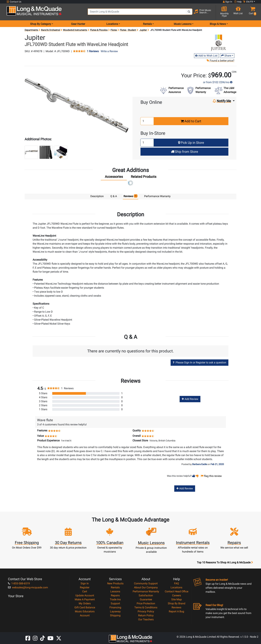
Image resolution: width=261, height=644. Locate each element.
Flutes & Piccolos (99, 30)
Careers (177, 595)
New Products (115, 583)
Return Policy (146, 615)
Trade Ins (115, 599)
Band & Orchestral (51, 30)
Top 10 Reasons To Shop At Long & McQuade (225, 563)
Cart (85, 591)
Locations (176, 587)
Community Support (146, 583)
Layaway (115, 611)
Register (85, 587)
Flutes (114, 30)
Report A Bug (176, 611)
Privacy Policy (146, 611)
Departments (31, 30)
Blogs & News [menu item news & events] (218, 24)
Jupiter (143, 30)
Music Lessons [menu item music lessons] (183, 24)
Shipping (115, 615)
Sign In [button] (228, 2)
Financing (115, 607)
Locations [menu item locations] (112, 24)
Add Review (190, 399)
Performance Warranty (146, 591)
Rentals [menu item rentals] (147, 24)
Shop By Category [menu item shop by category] (41, 24)
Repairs (115, 595)
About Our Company (146, 587)
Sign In (85, 583)
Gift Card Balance (85, 607)
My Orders (85, 603)
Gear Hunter (78, 24)
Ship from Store (185, 152)
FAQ (177, 583)
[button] (252, 12)
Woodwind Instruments (75, 30)
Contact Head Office (177, 591)
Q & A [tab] (114, 196)
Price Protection (146, 603)
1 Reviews (93, 51)
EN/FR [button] (248, 2)
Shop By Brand (177, 603)
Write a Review (109, 51)
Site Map (177, 599)
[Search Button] (189, 12)
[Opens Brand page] (219, 43)
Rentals (115, 587)
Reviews (176, 607)
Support (115, 603)
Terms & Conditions (146, 607)
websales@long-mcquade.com (28, 587)
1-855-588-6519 (19, 583)
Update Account (85, 595)
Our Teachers (146, 619)
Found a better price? (221, 61)
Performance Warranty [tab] (157, 196)
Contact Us (14, 2)
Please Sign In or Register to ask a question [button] (199, 362)
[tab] (114, 177)
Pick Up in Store (191, 143)
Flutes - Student (128, 30)
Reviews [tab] (131, 196)
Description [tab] (97, 196)
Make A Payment (85, 599)
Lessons (115, 591)
